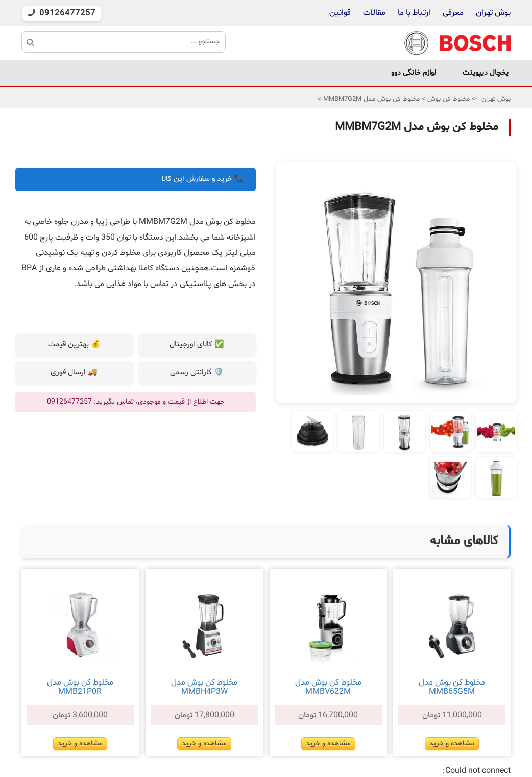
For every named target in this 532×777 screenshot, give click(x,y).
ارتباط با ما (413, 13)
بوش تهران (493, 13)
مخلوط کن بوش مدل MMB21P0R (80, 687)
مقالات (374, 13)
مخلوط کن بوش (448, 99)
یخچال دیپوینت (486, 73)
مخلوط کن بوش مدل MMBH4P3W (204, 687)
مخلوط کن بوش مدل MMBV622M (328, 687)
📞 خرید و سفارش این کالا (203, 179)
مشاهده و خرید (452, 744)
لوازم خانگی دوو (414, 73)
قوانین (340, 13)
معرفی (453, 13)
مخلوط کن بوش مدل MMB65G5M (452, 687)
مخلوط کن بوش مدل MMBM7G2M (370, 99)
